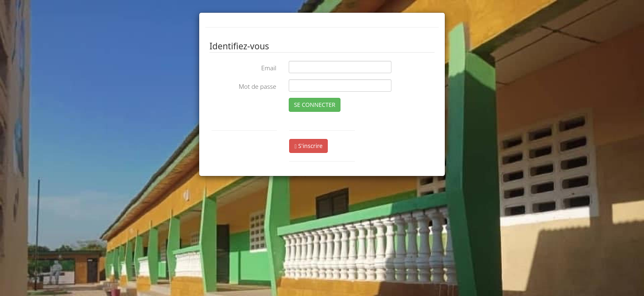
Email (269, 68)
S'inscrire (308, 146)
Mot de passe (257, 86)
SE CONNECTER (315, 105)
